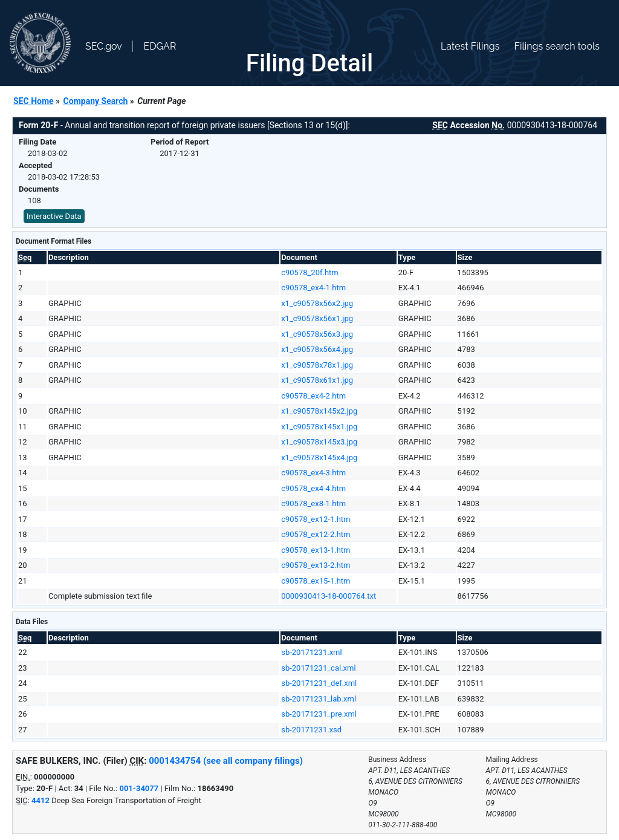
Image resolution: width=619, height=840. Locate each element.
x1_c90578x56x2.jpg (317, 303)
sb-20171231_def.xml (319, 683)
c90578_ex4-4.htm (313, 488)
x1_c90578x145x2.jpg (319, 411)
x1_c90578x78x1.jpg (317, 365)
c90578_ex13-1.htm (316, 550)
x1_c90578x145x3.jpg (319, 442)
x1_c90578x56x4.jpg (317, 349)
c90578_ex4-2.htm (313, 396)
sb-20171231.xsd (311, 730)
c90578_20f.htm (310, 272)
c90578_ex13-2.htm (316, 565)
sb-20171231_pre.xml (319, 714)
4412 (41, 800)
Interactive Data (54, 216)
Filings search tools (557, 46)
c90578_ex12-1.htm (316, 519)
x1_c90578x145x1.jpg (319, 427)
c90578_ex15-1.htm (316, 581)
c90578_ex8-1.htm (313, 503)
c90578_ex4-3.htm (313, 473)
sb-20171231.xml (312, 652)
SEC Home (34, 101)
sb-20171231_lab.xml (319, 699)
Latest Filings (470, 46)
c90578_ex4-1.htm (313, 288)
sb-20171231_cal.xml (318, 668)
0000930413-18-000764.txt (329, 596)
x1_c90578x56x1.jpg (317, 318)
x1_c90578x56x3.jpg (317, 334)
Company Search (96, 101)
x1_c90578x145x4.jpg (319, 457)
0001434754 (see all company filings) (226, 761)
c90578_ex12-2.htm (316, 534)
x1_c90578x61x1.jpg (317, 380)
